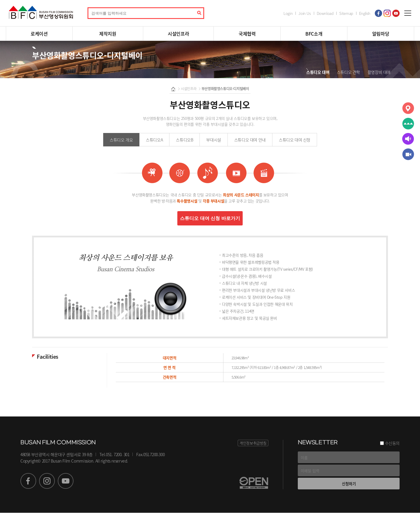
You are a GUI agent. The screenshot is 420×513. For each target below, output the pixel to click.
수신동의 (392, 443)
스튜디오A (154, 140)
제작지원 (108, 34)
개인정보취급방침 (253, 443)
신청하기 (349, 484)
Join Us (304, 13)
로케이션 (39, 34)
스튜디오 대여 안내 (250, 140)
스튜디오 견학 (348, 72)
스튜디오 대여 (318, 72)
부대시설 (213, 140)
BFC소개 (314, 34)
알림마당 (381, 34)
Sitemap (346, 13)
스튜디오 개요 (121, 140)
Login (288, 13)
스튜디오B (184, 140)
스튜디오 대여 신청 (295, 140)
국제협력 (247, 34)
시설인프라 (178, 34)
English (365, 13)
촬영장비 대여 (379, 72)
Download (325, 13)
